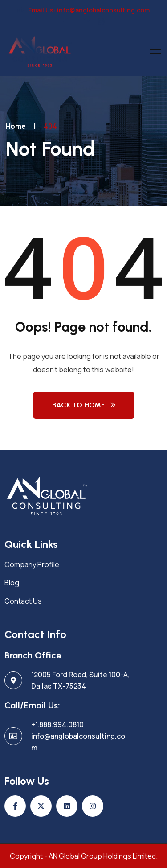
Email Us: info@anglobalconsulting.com (84, 10)
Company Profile (32, 564)
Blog (12, 583)
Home (16, 126)
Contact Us (23, 601)
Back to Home (79, 405)
